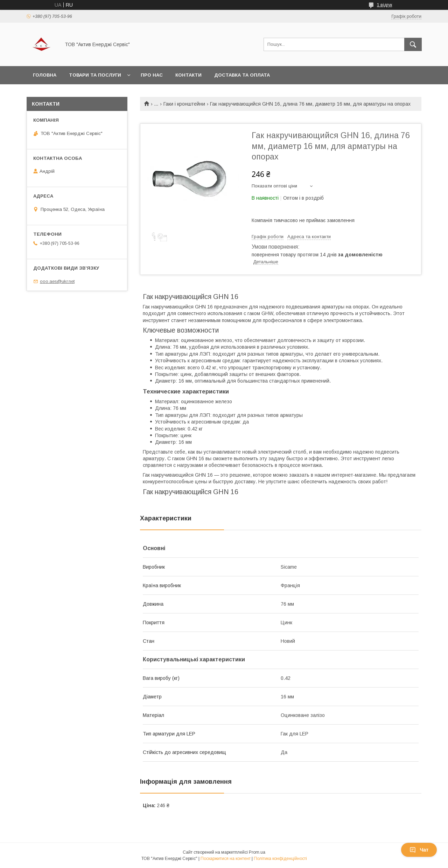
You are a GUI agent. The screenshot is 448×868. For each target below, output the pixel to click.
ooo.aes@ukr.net (57, 281)
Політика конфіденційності (280, 859)
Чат (419, 850)
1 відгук (384, 5)
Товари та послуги (95, 75)
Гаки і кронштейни (184, 104)
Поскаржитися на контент (226, 859)
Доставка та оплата (242, 75)
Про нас (152, 75)
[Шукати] (413, 44)
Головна (45, 75)
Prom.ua (257, 852)
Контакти (188, 75)
